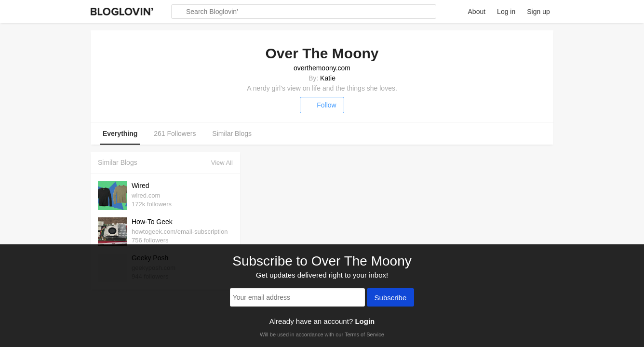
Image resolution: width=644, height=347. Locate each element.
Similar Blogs (232, 133)
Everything (120, 133)
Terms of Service (364, 334)
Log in (506, 12)
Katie (328, 78)
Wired (141, 186)
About (477, 12)
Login (365, 321)
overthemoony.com (322, 68)
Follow (322, 105)
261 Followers (175, 133)
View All (222, 163)
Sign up (538, 12)
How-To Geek (152, 222)
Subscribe (391, 298)
